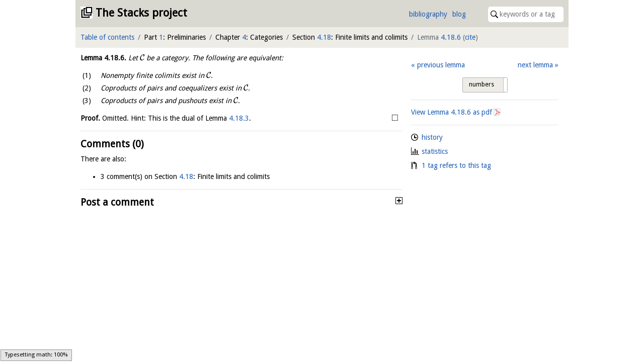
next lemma (535, 65)
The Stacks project (141, 13)
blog (459, 14)
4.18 (324, 37)
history (432, 137)
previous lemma (441, 65)
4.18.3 (239, 118)
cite (470, 37)
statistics (435, 151)
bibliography (428, 14)
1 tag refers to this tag (456, 165)
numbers (481, 84)
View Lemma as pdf (452, 112)
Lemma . (103, 58)
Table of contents (107, 37)
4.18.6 (451, 37)
